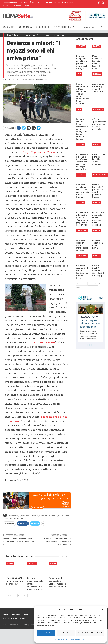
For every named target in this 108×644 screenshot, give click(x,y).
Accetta (46, 633)
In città (10, 561)
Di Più (65, 2)
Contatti (24, 615)
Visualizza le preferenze (90, 633)
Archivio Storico (10, 615)
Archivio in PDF (37, 2)
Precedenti (11, 592)
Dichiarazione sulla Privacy (76, 639)
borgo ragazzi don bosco (28, 512)
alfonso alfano (14, 512)
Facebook (24, 621)
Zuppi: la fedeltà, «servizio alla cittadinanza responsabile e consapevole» (57, 538)
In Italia (80, 141)
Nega (66, 633)
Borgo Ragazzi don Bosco (39, 149)
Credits (26, 611)
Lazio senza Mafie (44, 339)
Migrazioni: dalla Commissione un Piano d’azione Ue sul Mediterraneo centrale (18, 538)
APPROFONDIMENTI (65, 24)
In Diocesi (32, 561)
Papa (79, 71)
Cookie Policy (60, 639)
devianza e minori (63, 512)
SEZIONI (9, 24)
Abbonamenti (53, 2)
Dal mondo (98, 106)
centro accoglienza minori (47, 512)
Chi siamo (16, 611)
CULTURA (25, 24)
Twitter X (33, 621)
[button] (103, 609)
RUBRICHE (42, 24)
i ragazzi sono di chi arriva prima (14, 515)
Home (24, 2)
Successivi (23, 592)
